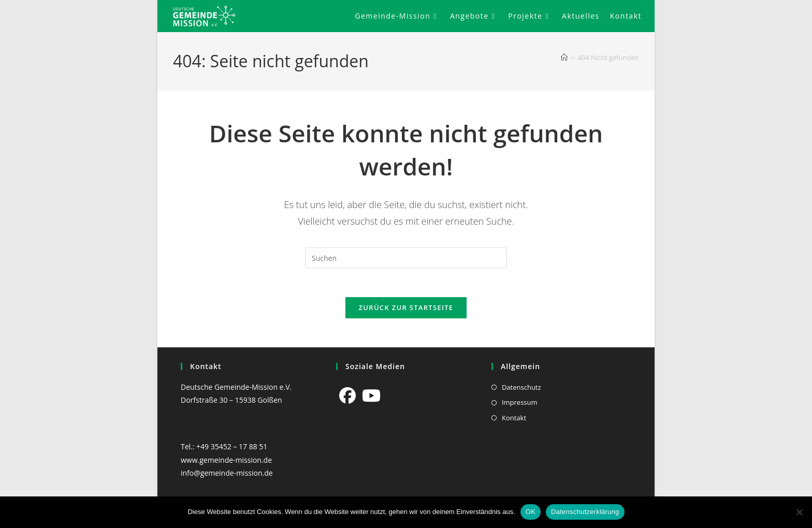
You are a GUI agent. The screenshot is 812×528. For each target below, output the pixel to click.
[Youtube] (371, 395)
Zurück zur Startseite (406, 310)
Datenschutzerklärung (585, 512)
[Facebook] (347, 395)
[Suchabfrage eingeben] (406, 258)
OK (531, 512)
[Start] (564, 57)
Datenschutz (521, 387)
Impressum (520, 403)
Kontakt (514, 418)
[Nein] (799, 512)
